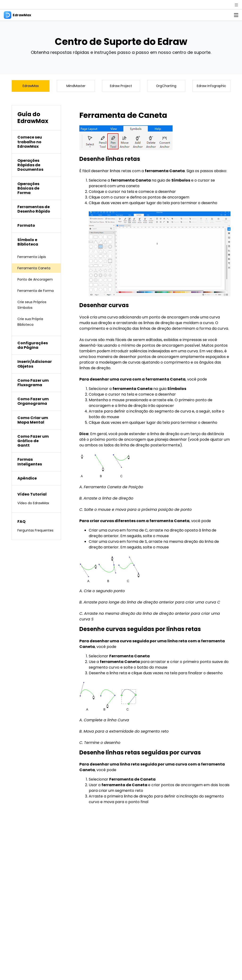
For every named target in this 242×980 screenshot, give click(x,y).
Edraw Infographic (211, 87)
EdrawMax (31, 87)
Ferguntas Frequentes (28, 546)
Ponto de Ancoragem (28, 284)
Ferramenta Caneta (36, 270)
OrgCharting (166, 87)
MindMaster (76, 87)
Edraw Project (121, 87)
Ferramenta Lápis (34, 258)
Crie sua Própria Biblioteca (32, 335)
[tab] (36, 144)
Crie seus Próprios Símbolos (34, 318)
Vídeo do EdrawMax (36, 516)
